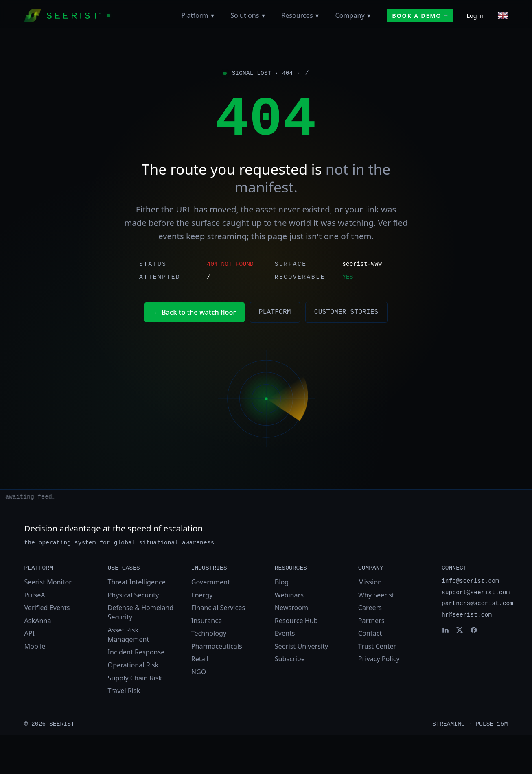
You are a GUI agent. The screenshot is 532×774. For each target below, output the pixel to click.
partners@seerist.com (477, 603)
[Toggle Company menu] (369, 15)
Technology (209, 633)
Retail (200, 659)
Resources (297, 15)
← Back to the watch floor (195, 312)
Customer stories (346, 312)
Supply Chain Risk (135, 678)
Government (211, 582)
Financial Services (218, 608)
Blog (282, 582)
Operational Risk (133, 665)
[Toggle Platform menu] (212, 15)
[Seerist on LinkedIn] (445, 630)
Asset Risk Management (129, 635)
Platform (195, 15)
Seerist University (302, 646)
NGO (199, 672)
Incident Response (136, 652)
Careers (370, 608)
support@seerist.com (476, 593)
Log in (475, 16)
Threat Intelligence (137, 582)
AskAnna (38, 621)
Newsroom (291, 608)
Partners (371, 621)
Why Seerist (376, 595)
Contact (370, 633)
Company (350, 15)
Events (285, 633)
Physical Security (134, 595)
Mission (370, 582)
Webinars (289, 595)
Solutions (245, 15)
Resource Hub (296, 621)
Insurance (207, 621)
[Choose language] (503, 16)
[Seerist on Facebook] (474, 630)
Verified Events (47, 608)
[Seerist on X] (460, 630)
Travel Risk (124, 691)
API (30, 633)
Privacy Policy (379, 659)
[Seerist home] (67, 15)
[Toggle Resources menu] (317, 15)
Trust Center (377, 646)
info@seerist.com (470, 581)
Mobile (35, 646)
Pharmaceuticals (217, 646)
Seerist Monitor (48, 582)
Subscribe (290, 659)
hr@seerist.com (467, 615)
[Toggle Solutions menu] (263, 15)
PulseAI (36, 595)
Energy (202, 595)
